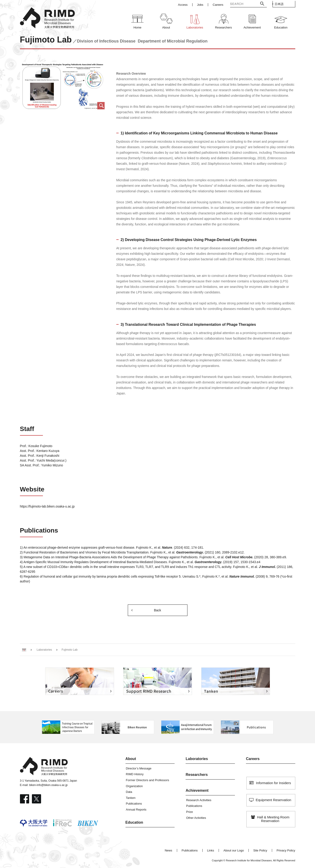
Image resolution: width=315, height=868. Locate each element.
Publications (134, 804)
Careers (253, 759)
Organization (134, 786)
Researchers (197, 775)
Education (134, 822)
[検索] (237, 4)
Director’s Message (139, 768)
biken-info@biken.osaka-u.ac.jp (48, 785)
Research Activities (199, 800)
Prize (190, 812)
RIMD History (135, 774)
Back (157, 610)
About (131, 759)
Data (129, 792)
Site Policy (260, 850)
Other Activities (196, 818)
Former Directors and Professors (148, 780)
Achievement (197, 790)
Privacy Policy (286, 850)
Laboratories (197, 759)
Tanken (131, 798)
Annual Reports (136, 810)
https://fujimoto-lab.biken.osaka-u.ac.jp (47, 506)
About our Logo (234, 850)
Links (211, 850)
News (169, 850)
